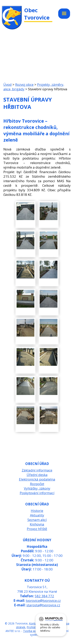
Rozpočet (37, 484)
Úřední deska (37, 475)
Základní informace (37, 470)
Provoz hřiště (37, 529)
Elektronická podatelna (37, 479)
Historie (37, 511)
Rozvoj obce (24, 84)
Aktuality (37, 515)
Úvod (7, 84)
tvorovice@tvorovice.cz (43, 601)
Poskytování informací (37, 493)
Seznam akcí (37, 520)
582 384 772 (44, 596)
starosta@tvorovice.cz (43, 605)
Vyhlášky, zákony (37, 488)
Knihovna (37, 524)
